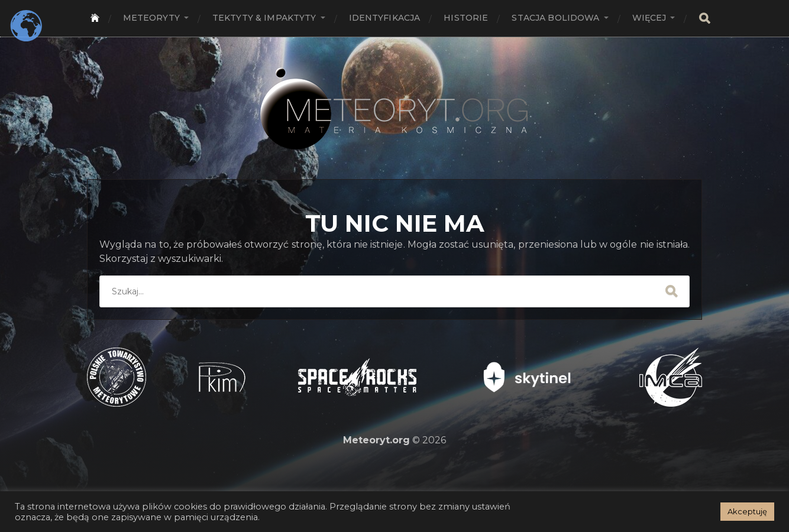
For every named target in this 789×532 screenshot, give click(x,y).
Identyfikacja (385, 18)
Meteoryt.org (376, 440)
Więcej (649, 18)
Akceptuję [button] (747, 511)
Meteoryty (151, 18)
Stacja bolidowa (555, 18)
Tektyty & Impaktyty (264, 18)
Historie (466, 18)
